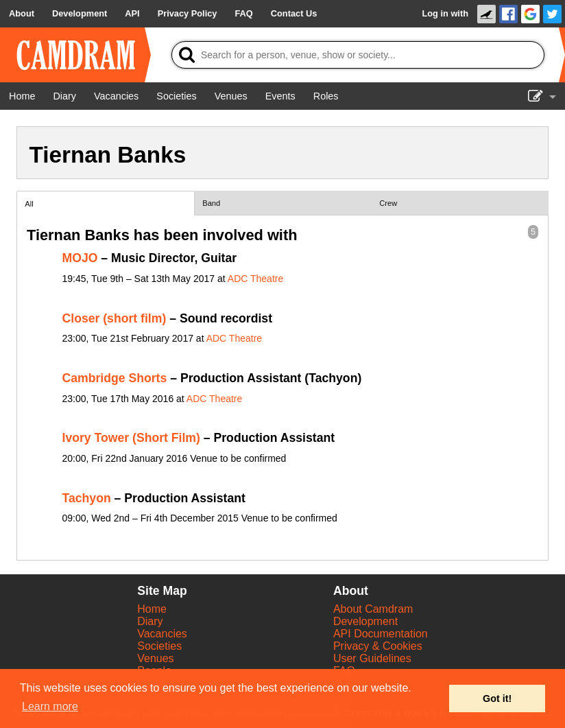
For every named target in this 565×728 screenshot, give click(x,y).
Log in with (445, 13)
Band (211, 203)
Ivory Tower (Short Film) (131, 438)
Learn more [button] (50, 706)
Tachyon (87, 498)
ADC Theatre (255, 279)
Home (152, 609)
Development (365, 621)
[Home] (22, 96)
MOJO (80, 258)
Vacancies (162, 634)
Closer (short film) (115, 318)
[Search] (358, 55)
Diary (150, 621)
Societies (159, 646)
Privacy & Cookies (378, 646)
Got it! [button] (497, 698)
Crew (388, 203)
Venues (155, 658)
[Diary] (64, 96)
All (29, 204)
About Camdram (373, 609)
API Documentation (381, 634)
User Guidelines (372, 658)
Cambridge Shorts (115, 378)
